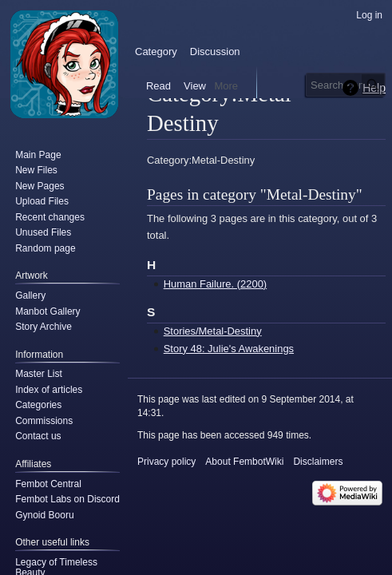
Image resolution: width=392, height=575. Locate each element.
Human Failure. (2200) (215, 284)
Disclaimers (318, 462)
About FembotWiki (244, 462)
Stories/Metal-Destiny (213, 331)
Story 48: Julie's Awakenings (229, 349)
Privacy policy (166, 462)
